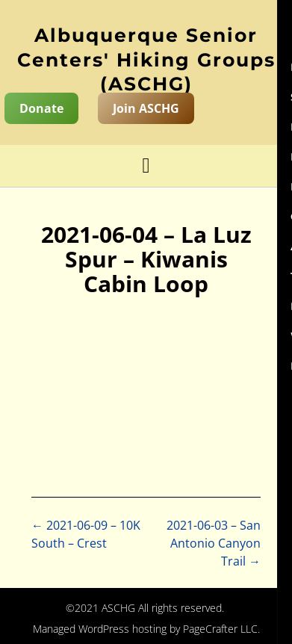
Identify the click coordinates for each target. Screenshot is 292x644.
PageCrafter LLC (220, 629)
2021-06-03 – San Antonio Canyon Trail (214, 543)
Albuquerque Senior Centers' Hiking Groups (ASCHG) (146, 59)
